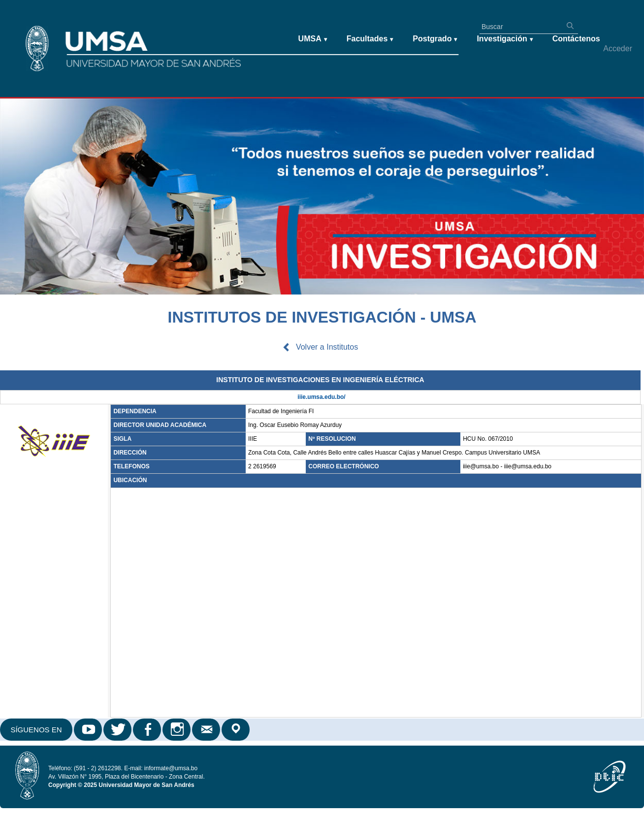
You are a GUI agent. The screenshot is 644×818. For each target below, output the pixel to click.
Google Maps (236, 730)
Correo (207, 730)
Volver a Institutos (327, 347)
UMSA (313, 39)
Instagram (177, 730)
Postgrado (435, 39)
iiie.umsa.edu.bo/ (321, 397)
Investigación (504, 39)
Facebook (148, 730)
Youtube (89, 730)
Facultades (370, 39)
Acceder (618, 49)
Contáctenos (576, 39)
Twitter (118, 730)
